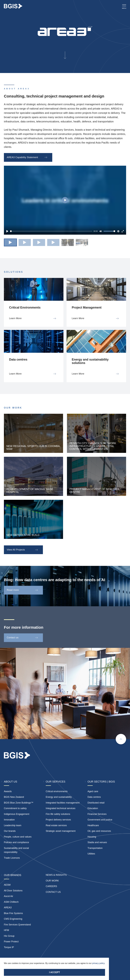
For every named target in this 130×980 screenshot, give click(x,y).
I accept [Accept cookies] (55, 972)
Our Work (52, 881)
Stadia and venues (97, 842)
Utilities (91, 854)
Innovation (9, 820)
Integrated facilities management (63, 803)
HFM (6, 930)
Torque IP (9, 947)
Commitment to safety (15, 808)
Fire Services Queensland (17, 925)
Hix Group (9, 936)
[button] (10, 242)
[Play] (7, 231)
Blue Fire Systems (13, 913)
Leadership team (13, 825)
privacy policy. (99, 963)
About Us (11, 782)
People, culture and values (18, 837)
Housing (92, 837)
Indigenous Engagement (17, 814)
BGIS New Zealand (14, 797)
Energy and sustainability (59, 797)
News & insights (56, 875)
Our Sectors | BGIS (101, 782)
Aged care (93, 791)
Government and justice (100, 820)
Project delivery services (58, 820)
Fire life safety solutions (58, 814)
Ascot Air (9, 896)
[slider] (51, 231)
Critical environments (57, 791)
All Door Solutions (13, 891)
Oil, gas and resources (99, 831)
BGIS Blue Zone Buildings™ (19, 803)
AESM (7, 885)
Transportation (95, 848)
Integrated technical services (61, 808)
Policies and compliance (16, 842)
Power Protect (11, 942)
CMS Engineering (13, 919)
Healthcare (93, 825)
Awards (8, 791)
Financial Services (97, 814)
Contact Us (53, 892)
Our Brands (13, 875)
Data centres (94, 797)
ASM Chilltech (11, 902)
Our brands (10, 831)
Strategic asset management (61, 831)
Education (93, 808)
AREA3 (8, 908)
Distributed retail (96, 803)
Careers (51, 886)
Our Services (56, 782)
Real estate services (56, 825)
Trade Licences (12, 858)
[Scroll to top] (121, 739)
